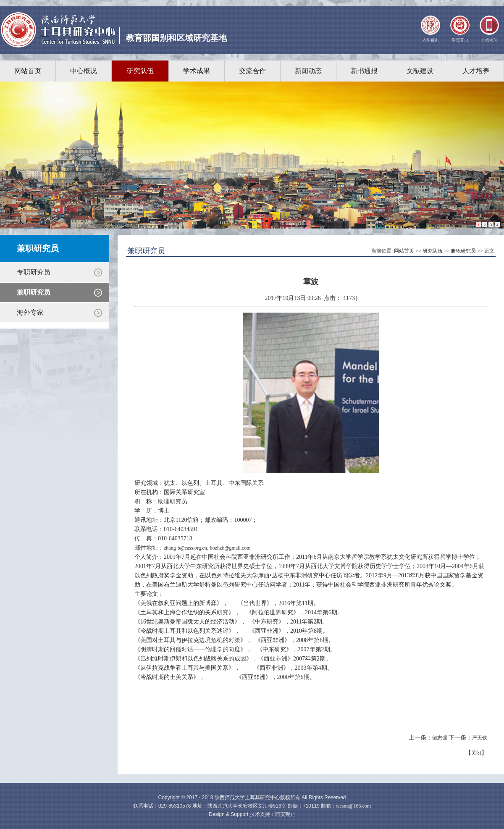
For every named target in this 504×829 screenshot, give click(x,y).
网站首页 (28, 71)
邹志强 (440, 738)
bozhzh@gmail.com (230, 548)
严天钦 (480, 738)
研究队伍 (140, 71)
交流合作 (252, 71)
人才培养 (476, 71)
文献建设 (420, 71)
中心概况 (84, 71)
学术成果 (197, 71)
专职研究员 (34, 272)
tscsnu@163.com (353, 806)
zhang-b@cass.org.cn (185, 548)
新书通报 (364, 71)
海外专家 (30, 312)
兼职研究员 (34, 292)
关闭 (476, 753)
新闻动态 (308, 71)
